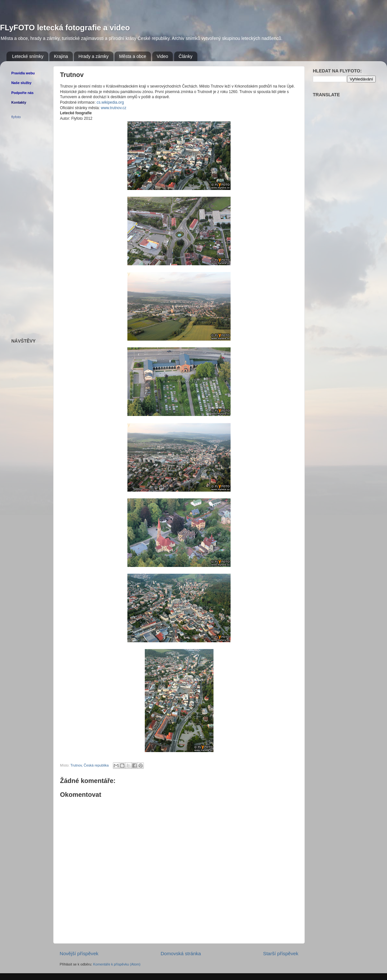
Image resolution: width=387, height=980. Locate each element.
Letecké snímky (28, 56)
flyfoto (16, 117)
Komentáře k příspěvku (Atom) (117, 964)
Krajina (61, 56)
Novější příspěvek (79, 953)
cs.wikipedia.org (110, 102)
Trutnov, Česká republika (89, 765)
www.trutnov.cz (114, 108)
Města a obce (133, 56)
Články (186, 56)
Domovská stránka (181, 953)
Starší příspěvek (281, 953)
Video (163, 56)
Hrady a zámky (93, 56)
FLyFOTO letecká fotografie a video (65, 28)
